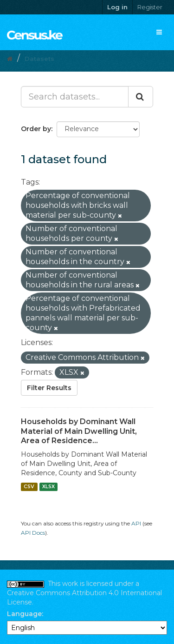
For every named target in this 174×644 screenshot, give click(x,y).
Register (150, 7)
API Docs (33, 533)
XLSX (48, 487)
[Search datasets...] (75, 97)
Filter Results (49, 388)
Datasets (39, 59)
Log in (117, 7)
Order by (36, 129)
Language (24, 614)
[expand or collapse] (159, 32)
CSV (29, 487)
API (136, 523)
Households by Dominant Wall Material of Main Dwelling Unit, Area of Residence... (79, 431)
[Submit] (141, 97)
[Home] (10, 59)
